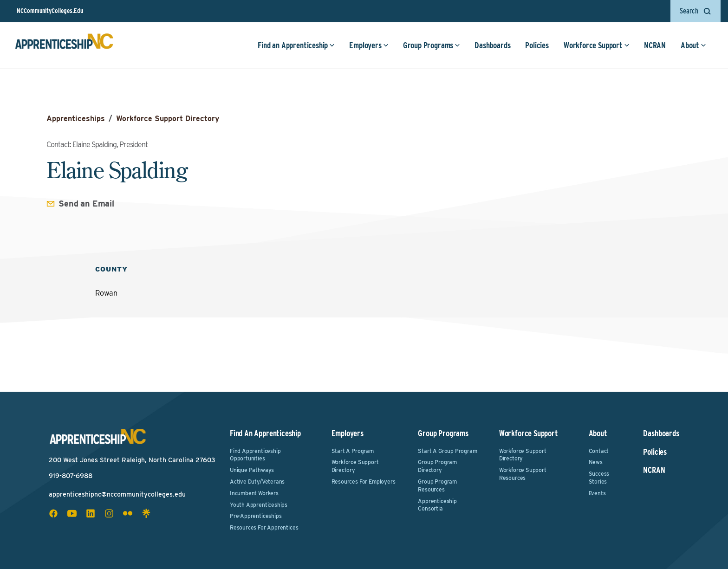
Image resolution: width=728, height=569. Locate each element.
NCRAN (655, 45)
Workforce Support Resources (523, 474)
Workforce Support (597, 45)
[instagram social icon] (109, 513)
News (596, 462)
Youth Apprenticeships (259, 505)
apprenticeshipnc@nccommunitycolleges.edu (117, 494)
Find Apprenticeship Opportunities (255, 455)
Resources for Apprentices (264, 527)
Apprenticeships (76, 119)
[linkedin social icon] (91, 513)
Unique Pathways (252, 470)
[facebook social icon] (53, 513)
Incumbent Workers (254, 493)
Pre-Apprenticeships (256, 516)
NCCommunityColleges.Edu (50, 11)
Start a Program (353, 451)
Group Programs (432, 45)
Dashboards (492, 45)
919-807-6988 (71, 476)
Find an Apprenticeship (296, 45)
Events (597, 493)
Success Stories (599, 478)
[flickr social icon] (128, 513)
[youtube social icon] (72, 513)
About (693, 45)
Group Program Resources (437, 485)
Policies (537, 45)
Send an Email (86, 204)
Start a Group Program (447, 451)
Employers (369, 45)
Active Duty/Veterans (257, 482)
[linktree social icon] (146, 513)
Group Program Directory (437, 466)
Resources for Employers (364, 482)
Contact (599, 451)
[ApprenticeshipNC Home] (64, 45)
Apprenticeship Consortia (437, 505)
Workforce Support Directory (168, 119)
